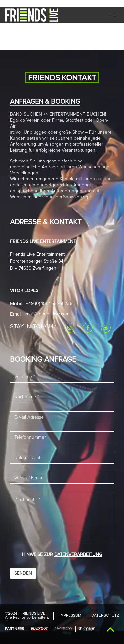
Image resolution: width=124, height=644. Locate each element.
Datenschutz (105, 616)
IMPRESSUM (70, 616)
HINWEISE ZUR (62, 555)
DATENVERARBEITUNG (78, 555)
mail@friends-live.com (48, 314)
